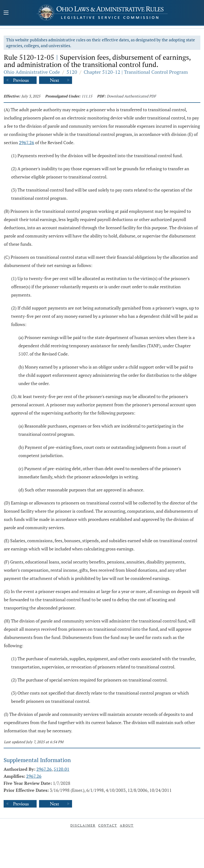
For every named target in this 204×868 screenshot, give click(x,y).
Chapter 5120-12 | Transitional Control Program (136, 72)
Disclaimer (83, 825)
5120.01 (61, 769)
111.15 (87, 96)
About (127, 825)
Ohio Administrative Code (32, 72)
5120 (72, 72)
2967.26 (27, 142)
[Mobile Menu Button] (6, 13)
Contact (108, 825)
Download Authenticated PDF (131, 96)
